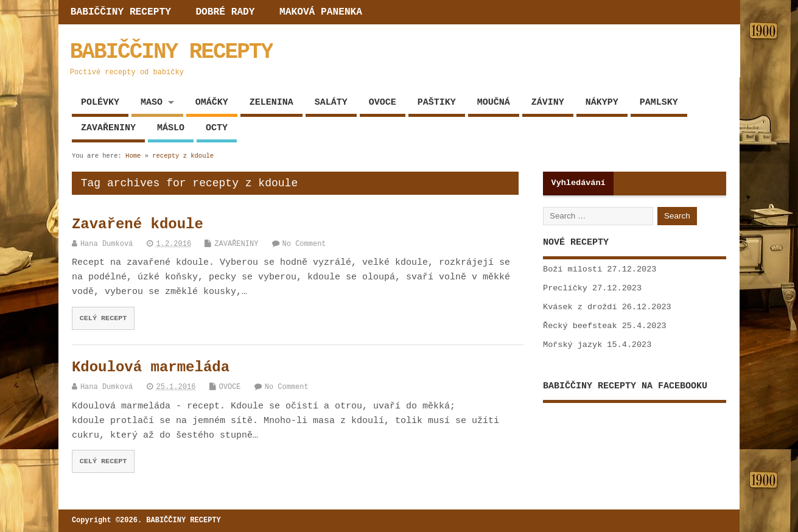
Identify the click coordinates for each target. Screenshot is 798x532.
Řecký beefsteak (580, 326)
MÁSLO (171, 128)
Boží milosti (572, 269)
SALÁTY (331, 103)
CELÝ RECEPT (103, 318)
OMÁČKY (212, 103)
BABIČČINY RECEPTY (121, 12)
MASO (152, 103)
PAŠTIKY (437, 103)
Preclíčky (565, 288)
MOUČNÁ (494, 103)
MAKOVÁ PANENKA (321, 12)
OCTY (217, 128)
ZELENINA (271, 103)
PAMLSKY (659, 103)
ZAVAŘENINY (108, 128)
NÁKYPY (602, 103)
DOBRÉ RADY (225, 12)
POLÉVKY (100, 103)
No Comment (304, 244)
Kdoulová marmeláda (151, 367)
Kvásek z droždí (580, 307)
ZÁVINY (548, 103)
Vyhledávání (579, 183)
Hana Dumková (107, 244)
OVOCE (383, 103)
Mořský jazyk (572, 345)
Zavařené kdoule (138, 224)
